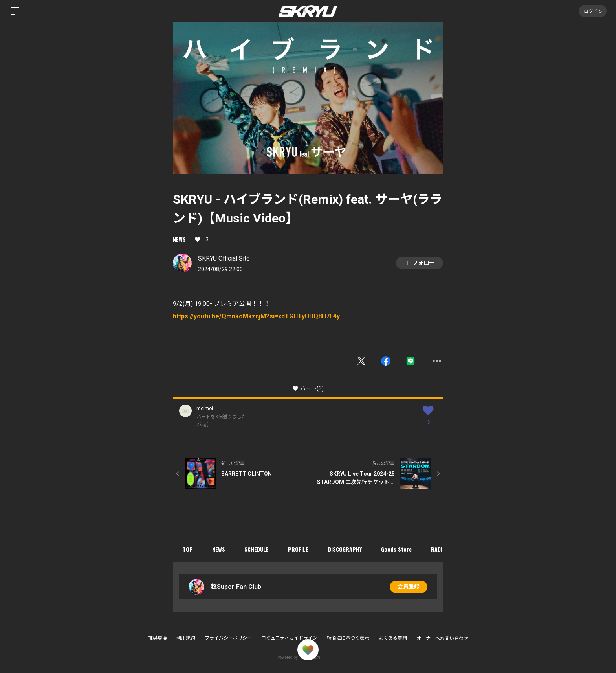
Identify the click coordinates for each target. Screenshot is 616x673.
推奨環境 (158, 638)
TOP (188, 549)
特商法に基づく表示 (348, 638)
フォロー (420, 263)
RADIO (440, 549)
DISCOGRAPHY (346, 549)
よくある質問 (393, 638)
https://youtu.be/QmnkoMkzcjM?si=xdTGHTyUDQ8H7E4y (256, 316)
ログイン (592, 11)
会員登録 (409, 587)
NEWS (179, 239)
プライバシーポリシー (228, 638)
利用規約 (186, 638)
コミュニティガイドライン (289, 638)
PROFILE (299, 549)
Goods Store (398, 549)
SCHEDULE (257, 549)
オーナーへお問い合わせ (442, 638)
